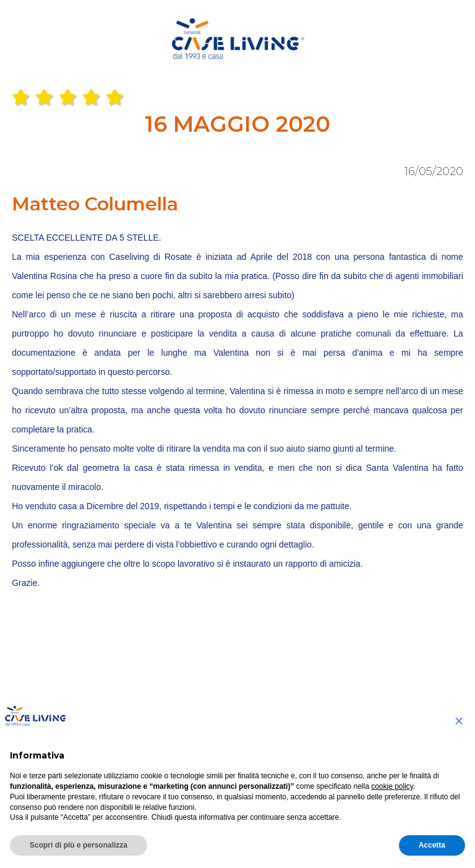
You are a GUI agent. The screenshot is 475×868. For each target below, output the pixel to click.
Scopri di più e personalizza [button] (79, 845)
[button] (459, 721)
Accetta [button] (432, 845)
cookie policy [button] (392, 786)
